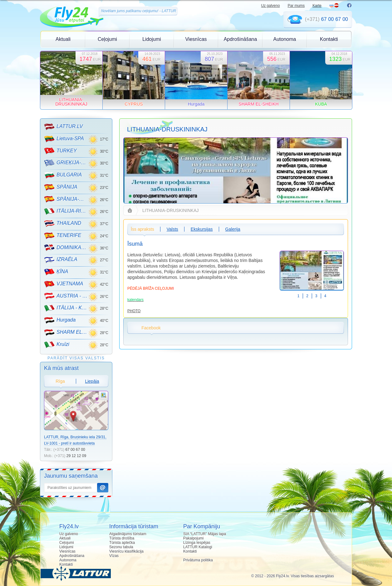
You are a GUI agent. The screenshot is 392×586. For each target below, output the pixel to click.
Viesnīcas (196, 39)
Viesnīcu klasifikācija (126, 551)
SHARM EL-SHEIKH (66, 332)
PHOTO (134, 311)
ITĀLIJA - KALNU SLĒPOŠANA (66, 308)
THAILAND (63, 224)
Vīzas (114, 556)
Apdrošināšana (240, 39)
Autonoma (285, 39)
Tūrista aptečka (122, 543)
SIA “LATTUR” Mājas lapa (205, 534)
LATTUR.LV (63, 127)
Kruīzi (57, 345)
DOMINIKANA (66, 248)
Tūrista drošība (122, 538)
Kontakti (329, 39)
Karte (317, 6)
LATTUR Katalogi (198, 547)
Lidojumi (152, 39)
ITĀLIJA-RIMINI (66, 211)
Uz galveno (271, 6)
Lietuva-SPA (64, 139)
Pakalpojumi (193, 538)
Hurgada (60, 320)
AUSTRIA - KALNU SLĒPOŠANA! (66, 296)
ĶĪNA (56, 272)
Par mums (296, 6)
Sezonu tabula (121, 547)
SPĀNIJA (61, 187)
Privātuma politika (198, 560)
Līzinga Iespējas (197, 543)
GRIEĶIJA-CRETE (66, 163)
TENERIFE (63, 236)
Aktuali (63, 39)
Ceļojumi (107, 39)
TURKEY (60, 151)
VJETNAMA (64, 284)
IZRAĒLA (61, 260)
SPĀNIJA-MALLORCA (66, 199)
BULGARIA (63, 175)
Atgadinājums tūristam (128, 534)
